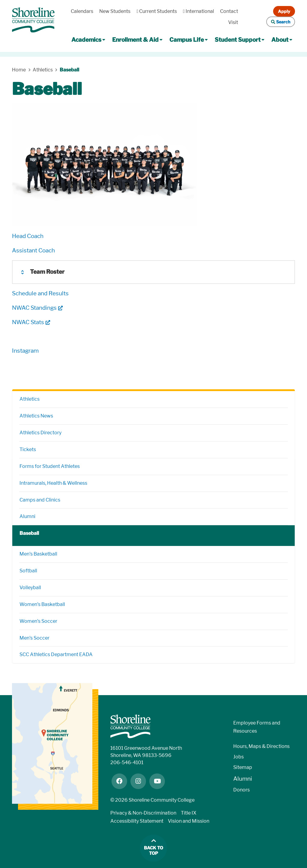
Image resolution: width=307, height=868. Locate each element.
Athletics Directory (40, 433)
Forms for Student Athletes (50, 466)
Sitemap (243, 767)
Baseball (29, 533)
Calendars (82, 11)
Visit (233, 22)
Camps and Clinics (40, 500)
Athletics (30, 399)
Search (281, 22)
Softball (28, 571)
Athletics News (36, 416)
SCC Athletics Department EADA (56, 654)
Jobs (238, 757)
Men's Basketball (38, 554)
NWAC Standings (34, 308)
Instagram (25, 351)
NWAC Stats (28, 322)
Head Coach (28, 236)
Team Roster (47, 272)
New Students (115, 11)
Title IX (189, 813)
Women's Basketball (42, 604)
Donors (241, 790)
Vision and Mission (189, 821)
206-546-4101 (127, 763)
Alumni (27, 516)
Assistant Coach (33, 250)
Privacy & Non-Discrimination (143, 813)
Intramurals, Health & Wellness (53, 483)
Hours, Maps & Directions (261, 746)
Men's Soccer (34, 638)
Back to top (153, 851)
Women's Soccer (38, 621)
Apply (284, 11)
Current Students (157, 11)
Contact (229, 11)
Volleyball (30, 588)
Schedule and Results (40, 293)
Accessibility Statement (137, 821)
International (198, 11)
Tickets (28, 449)
